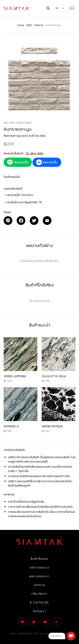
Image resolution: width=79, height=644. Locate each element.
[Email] (8, 221)
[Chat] (71, 636)
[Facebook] (21, 221)
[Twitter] (34, 221)
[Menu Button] (72, 8)
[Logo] (16, 8)
